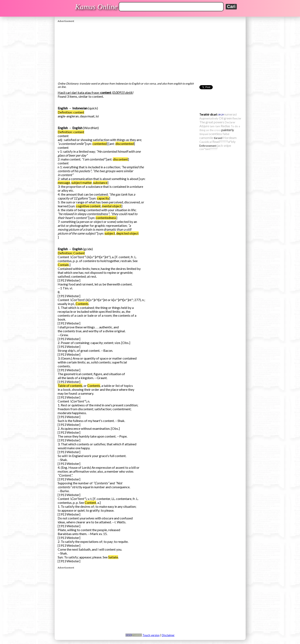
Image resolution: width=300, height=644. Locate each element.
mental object (112, 206)
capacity (103, 198)
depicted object (127, 233)
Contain (63, 265)
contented (100, 144)
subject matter (82, 183)
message (64, 183)
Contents (82, 304)
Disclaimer (168, 635)
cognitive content (88, 206)
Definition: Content (71, 253)
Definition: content (71, 112)
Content (90, 502)
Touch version (151, 635)
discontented (125, 144)
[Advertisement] (150, 51)
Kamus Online (96, 7)
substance (100, 183)
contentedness (106, 218)
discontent (120, 159)
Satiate (113, 557)
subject (110, 233)
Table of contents (70, 386)
